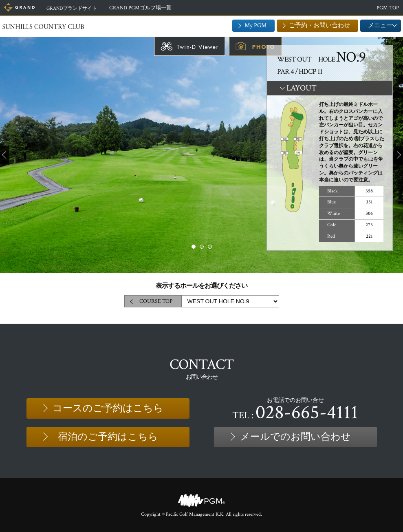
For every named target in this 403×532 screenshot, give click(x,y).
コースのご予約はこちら (108, 408)
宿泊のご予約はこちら (108, 437)
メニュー (381, 25)
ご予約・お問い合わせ (319, 25)
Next (398, 155)
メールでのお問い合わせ (295, 437)
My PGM (255, 25)
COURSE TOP (156, 301)
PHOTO (264, 47)
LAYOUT (302, 88)
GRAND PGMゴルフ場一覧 (145, 8)
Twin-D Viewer (198, 47)
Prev (5, 155)
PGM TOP (388, 8)
